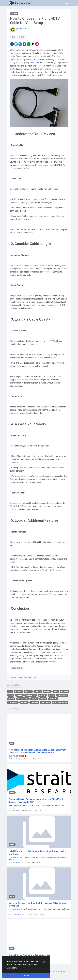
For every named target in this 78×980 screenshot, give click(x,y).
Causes (18, 691)
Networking (23, 699)
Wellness (46, 702)
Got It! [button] (26, 975)
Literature (62, 695)
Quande (36, 63)
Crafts (28, 691)
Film (56, 691)
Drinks (47, 691)
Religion (53, 699)
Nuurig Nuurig (15, 759)
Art (10, 691)
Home (52, 695)
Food (11, 695)
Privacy (55, 972)
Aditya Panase (15, 863)
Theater (34, 702)
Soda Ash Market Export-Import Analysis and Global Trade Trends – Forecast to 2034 (36, 801)
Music (11, 699)
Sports (24, 702)
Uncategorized (60, 702)
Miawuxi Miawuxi (22, 29)
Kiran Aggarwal (16, 811)
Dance (38, 691)
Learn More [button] (12, 968)
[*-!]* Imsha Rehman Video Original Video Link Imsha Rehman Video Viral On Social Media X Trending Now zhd (37, 751)
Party (43, 699)
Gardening (31, 695)
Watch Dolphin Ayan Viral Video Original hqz (29, 955)
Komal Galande (16, 914)
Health (42, 695)
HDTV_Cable (17, 668)
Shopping (13, 702)
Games (19, 695)
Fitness (65, 691)
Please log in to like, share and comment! (24, 677)
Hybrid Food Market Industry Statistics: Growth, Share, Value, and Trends (38, 853)
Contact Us (63, 972)
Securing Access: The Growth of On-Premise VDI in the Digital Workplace (38, 904)
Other (14, 13)
